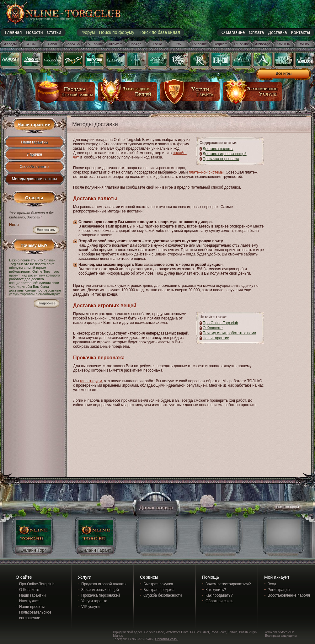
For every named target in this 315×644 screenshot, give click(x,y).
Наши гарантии (34, 142)
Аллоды (11, 44)
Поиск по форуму (117, 32)
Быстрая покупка (158, 584)
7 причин (34, 154)
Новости (34, 32)
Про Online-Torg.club (220, 323)
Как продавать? (219, 595)
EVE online (94, 44)
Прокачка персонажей (101, 595)
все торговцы (287, 508)
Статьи (54, 32)
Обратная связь (219, 601)
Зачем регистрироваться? (228, 584)
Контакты (301, 32)
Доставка (277, 32)
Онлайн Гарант (96, 550)
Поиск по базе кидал (159, 32)
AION (32, 44)
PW (179, 44)
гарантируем (91, 381)
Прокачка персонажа (221, 159)
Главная (13, 32)
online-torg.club (56, 13)
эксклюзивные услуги (253, 94)
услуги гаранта (190, 94)
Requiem (221, 44)
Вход (272, 584)
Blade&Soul (73, 44)
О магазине (233, 32)
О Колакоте (213, 328)
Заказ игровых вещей (100, 590)
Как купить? (216, 590)
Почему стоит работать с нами (229, 333)
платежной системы (206, 172)
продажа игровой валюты (65, 94)
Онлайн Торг (33, 550)
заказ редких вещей (128, 94)
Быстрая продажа (159, 590)
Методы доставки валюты (34, 179)
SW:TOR (284, 44)
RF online (241, 44)
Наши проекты (32, 607)
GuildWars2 (115, 44)
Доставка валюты (218, 149)
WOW (304, 44)
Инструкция (29, 601)
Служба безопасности (163, 595)
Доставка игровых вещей (225, 154)
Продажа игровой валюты (104, 584)
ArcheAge (263, 44)
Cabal (53, 44)
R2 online (200, 44)
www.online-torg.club (280, 632)
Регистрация (279, 590)
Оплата (256, 32)
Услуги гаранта (94, 601)
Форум (88, 32)
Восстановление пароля (289, 595)
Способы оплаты (34, 167)
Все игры (284, 73)
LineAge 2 (136, 44)
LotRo (157, 44)
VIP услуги (90, 607)
